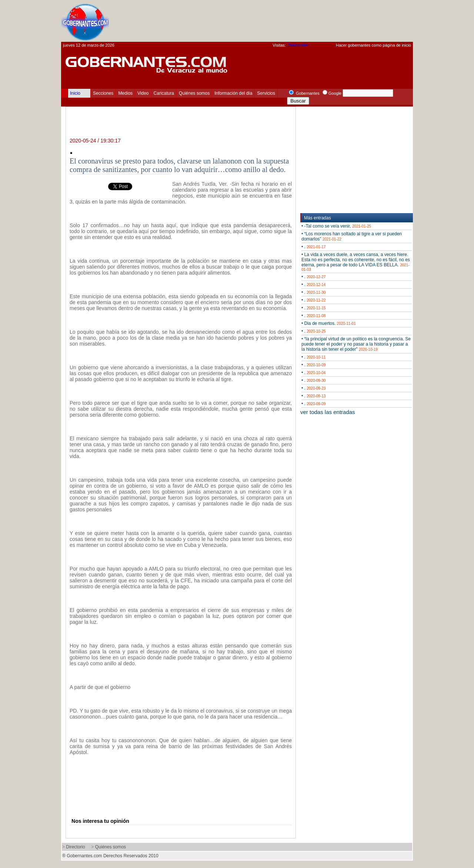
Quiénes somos (194, 93)
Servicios (266, 93)
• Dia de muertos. (329, 323)
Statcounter (298, 45)
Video (143, 93)
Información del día (233, 93)
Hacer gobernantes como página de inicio (373, 45)
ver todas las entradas (328, 412)
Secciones (103, 93)
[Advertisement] (278, 21)
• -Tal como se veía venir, (336, 226)
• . (313, 247)
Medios (125, 93)
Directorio (75, 847)
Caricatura (164, 93)
